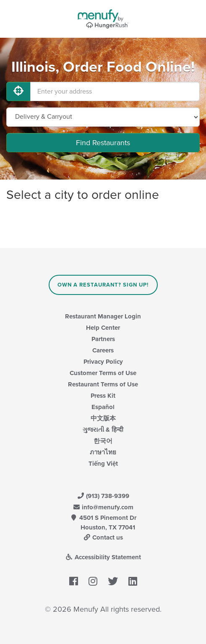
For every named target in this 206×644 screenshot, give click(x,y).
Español (103, 407)
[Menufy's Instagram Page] (93, 582)
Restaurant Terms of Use (103, 384)
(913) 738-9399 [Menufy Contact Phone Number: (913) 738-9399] (103, 496)
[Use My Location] (18, 91)
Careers (103, 350)
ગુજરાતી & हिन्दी (103, 430)
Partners (103, 339)
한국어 (103, 441)
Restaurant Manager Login (103, 316)
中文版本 (103, 418)
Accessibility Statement (103, 557)
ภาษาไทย (103, 452)
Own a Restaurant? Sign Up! (103, 285)
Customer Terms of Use (103, 373)
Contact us (103, 537)
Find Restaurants (103, 143)
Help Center (103, 328)
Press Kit (103, 396)
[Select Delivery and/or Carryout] (103, 117)
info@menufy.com (103, 507)
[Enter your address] (115, 91)
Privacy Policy (103, 362)
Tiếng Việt (103, 464)
